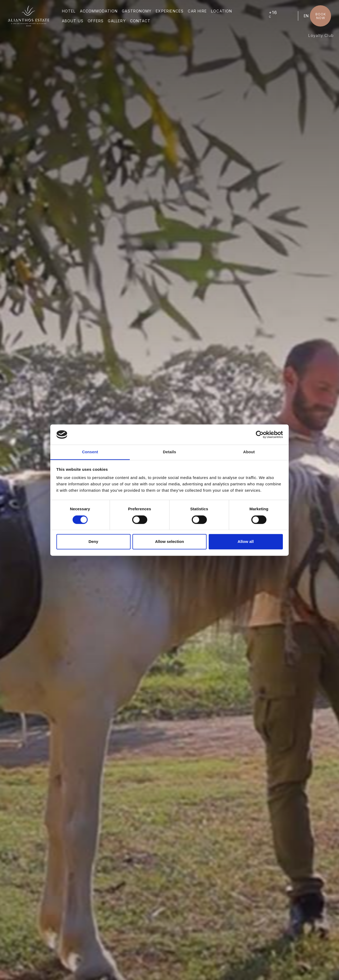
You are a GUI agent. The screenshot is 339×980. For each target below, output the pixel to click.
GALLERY (117, 21)
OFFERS (96, 21)
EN (306, 16)
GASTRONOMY (137, 11)
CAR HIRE (197, 11)
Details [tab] (169, 452)
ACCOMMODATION (99, 11)
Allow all (246, 542)
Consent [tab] (90, 452)
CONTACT (140, 21)
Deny (93, 542)
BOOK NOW (321, 16)
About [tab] (249, 452)
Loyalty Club (321, 35)
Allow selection (169, 542)
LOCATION (222, 11)
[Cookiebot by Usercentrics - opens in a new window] (260, 434)
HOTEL (69, 11)
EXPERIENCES (170, 11)
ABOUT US (73, 21)
